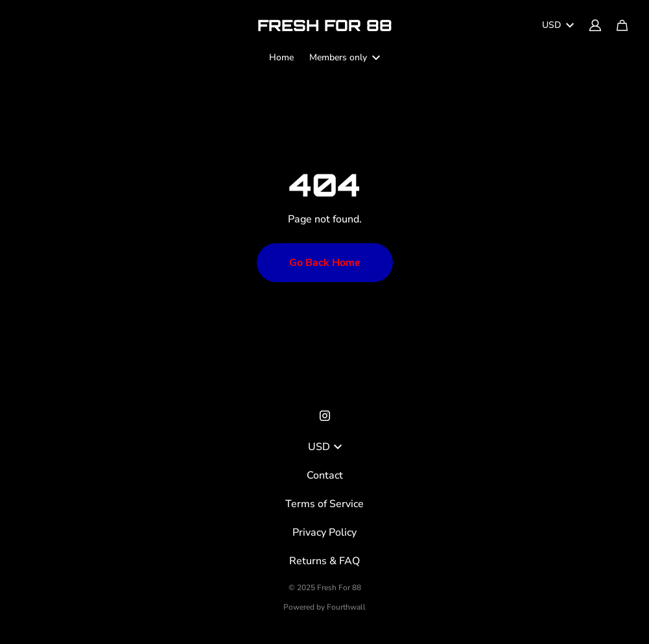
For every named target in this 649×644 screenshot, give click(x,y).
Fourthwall (346, 607)
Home (281, 57)
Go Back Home (325, 263)
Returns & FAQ (324, 561)
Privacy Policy (324, 532)
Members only (345, 57)
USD (558, 25)
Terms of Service (324, 504)
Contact (325, 475)
